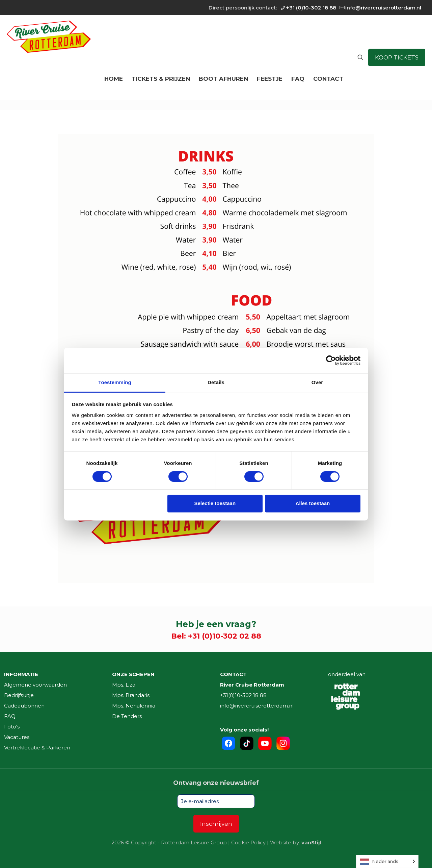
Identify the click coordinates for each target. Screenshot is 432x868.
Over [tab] (317, 382)
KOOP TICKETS (397, 57)
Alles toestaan (313, 504)
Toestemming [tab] (115, 382)
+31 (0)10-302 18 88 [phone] (311, 8)
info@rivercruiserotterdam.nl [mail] (383, 8)
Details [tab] (216, 382)
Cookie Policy (248, 842)
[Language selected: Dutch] (387, 861)
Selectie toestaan (215, 504)
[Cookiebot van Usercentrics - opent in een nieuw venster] (331, 360)
